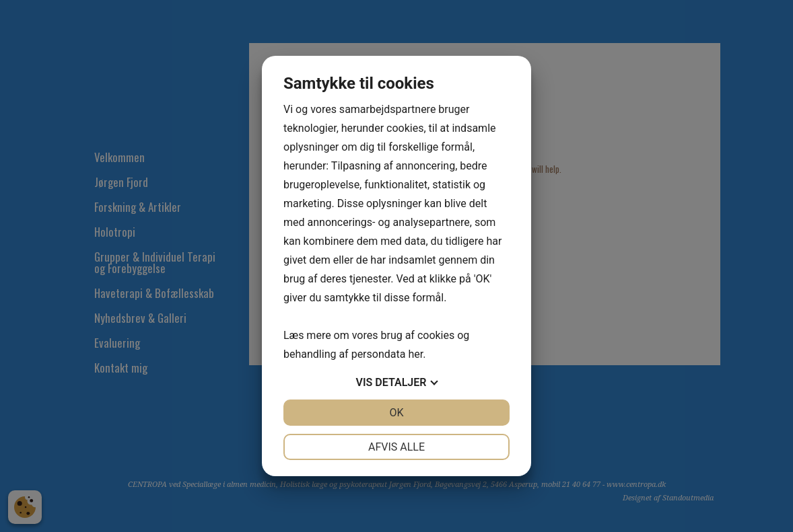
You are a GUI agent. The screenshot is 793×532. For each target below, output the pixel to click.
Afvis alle (396, 447)
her (415, 354)
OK (396, 413)
